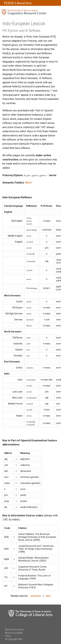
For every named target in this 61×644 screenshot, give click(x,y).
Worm (28, 183)
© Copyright (11, 639)
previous (36, 596)
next (48, 596)
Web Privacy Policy (14, 630)
